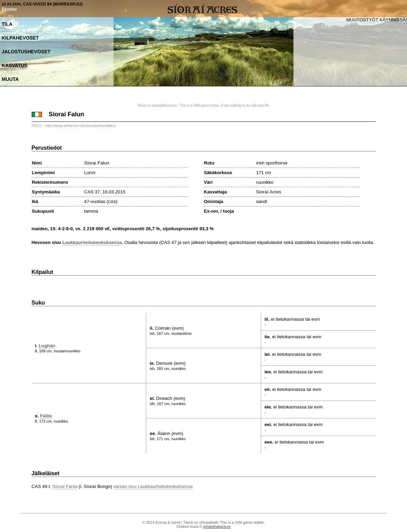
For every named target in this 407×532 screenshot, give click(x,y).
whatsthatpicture (217, 526)
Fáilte (46, 416)
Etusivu (9, 9)
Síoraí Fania (65, 486)
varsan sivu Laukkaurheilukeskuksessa (153, 486)
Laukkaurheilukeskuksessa (92, 242)
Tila (7, 24)
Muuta (10, 79)
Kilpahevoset (20, 38)
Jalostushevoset (26, 52)
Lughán (47, 346)
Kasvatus (15, 65)
